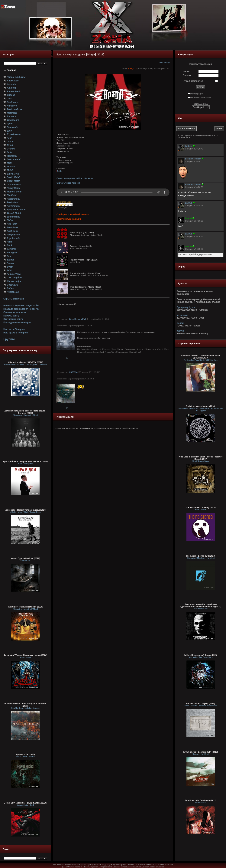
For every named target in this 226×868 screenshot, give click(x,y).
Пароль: (187, 75)
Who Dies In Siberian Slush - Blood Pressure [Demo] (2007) (201, 458)
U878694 (73, 372)
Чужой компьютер (193, 81)
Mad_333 (132, 68)
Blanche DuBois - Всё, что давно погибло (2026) (26, 705)
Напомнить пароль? (201, 97)
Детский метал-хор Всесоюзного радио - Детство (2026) (25, 412)
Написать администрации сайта (21, 306)
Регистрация (197, 94)
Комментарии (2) (66, 304)
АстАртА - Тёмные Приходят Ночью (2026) (26, 655)
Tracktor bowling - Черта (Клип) (85, 273)
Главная (12, 70)
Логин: (187, 72)
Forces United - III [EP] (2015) (201, 703)
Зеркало (89, 178)
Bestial (180, 323)
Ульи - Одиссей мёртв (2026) (25, 558)
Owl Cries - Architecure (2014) (201, 406)
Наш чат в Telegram (14, 329)
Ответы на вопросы (15, 312)
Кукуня (181, 331)
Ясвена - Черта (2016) (81, 246)
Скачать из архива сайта (69, 178)
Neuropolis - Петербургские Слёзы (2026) (25, 510)
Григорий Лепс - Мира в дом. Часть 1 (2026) (25, 461)
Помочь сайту (11, 316)
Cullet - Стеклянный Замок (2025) (200, 655)
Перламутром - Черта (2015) (84, 260)
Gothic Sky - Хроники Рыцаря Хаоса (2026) (25, 803)
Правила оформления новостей (21, 309)
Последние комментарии (17, 323)
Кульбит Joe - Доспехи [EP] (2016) (200, 752)
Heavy (167, 63)
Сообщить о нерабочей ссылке (73, 214)
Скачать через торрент (68, 183)
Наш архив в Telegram (16, 333)
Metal (161, 63)
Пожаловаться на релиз (69, 219)
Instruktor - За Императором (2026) (25, 607)
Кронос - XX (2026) (26, 754)
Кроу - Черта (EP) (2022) (82, 233)
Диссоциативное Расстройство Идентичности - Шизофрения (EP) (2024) (200, 605)
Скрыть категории (14, 299)
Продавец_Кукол (186, 307)
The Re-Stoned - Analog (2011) (200, 507)
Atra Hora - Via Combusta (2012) (201, 800)
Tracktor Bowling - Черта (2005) (85, 287)
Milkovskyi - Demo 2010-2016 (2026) (26, 362)
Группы (9, 339)
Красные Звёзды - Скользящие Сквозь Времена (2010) (201, 357)
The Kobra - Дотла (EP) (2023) (201, 556)
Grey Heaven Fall (77, 319)
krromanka (182, 315)
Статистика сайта (13, 319)
